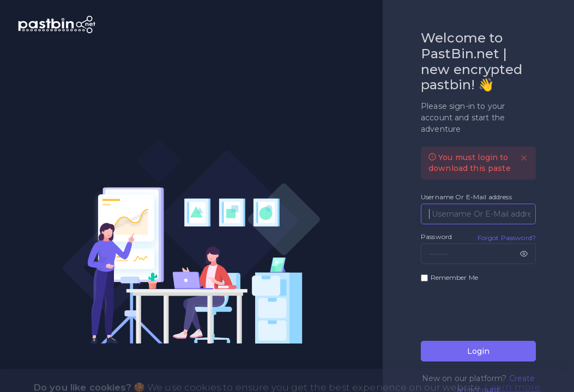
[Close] (524, 158)
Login (478, 351)
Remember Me (455, 277)
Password (436, 237)
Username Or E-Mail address (466, 197)
